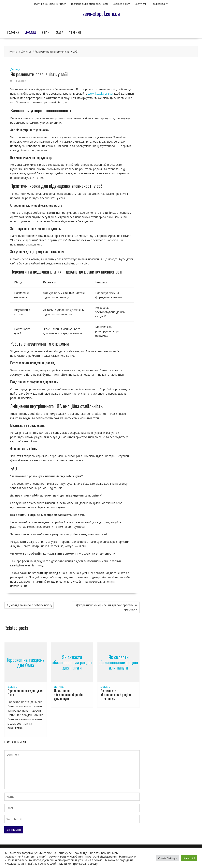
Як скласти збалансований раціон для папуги (72, 662)
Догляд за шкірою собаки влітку (31, 605)
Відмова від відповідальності (90, 4)
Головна (13, 32)
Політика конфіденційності (50, 4)
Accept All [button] (189, 858)
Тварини (75, 32)
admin (21, 81)
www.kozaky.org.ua (100, 94)
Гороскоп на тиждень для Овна (26, 662)
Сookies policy (121, 4)
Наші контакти (160, 4)
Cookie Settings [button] (167, 858)
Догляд (31, 32)
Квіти (46, 32)
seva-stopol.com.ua (101, 14)
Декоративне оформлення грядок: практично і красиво (107, 607)
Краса (59, 32)
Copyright (140, 4)
